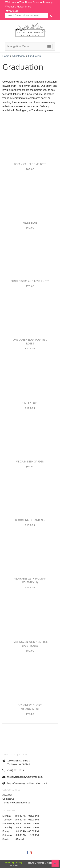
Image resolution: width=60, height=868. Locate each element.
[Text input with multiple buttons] (27, 16)
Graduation (34, 56)
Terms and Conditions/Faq (16, 803)
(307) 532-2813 (16, 770)
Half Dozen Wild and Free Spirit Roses (30, 644)
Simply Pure (30, 403)
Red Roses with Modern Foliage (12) (30, 580)
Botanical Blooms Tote (30, 164)
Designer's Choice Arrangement (30, 707)
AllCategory (19, 56)
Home (6, 56)
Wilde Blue (30, 223)
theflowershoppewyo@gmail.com (25, 777)
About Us (7, 795)
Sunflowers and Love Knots (30, 281)
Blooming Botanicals (30, 520)
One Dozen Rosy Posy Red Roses (30, 342)
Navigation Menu (18, 46)
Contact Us (8, 799)
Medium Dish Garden (30, 462)
